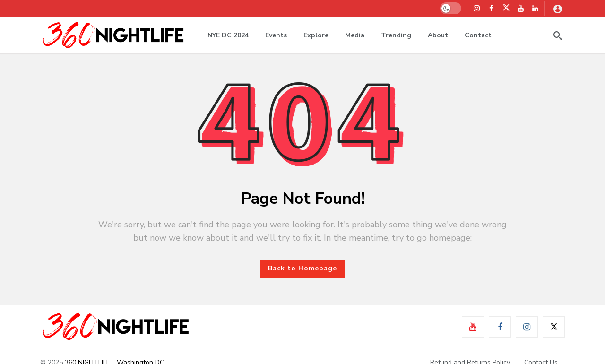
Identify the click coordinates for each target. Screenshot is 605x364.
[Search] (558, 35)
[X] (506, 8)
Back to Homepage (302, 268)
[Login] (558, 9)
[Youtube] (521, 8)
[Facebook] (491, 8)
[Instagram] (477, 8)
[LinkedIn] (535, 8)
